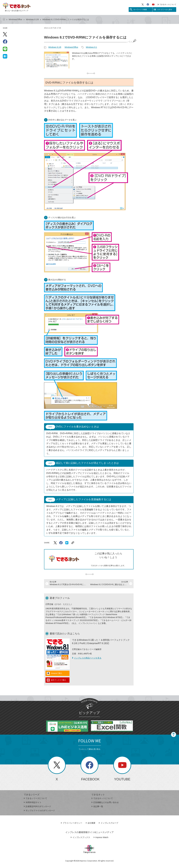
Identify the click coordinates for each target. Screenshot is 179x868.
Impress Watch (101, 837)
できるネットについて (167, 4)
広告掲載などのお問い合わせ (105, 802)
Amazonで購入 (57, 673)
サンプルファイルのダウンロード (39, 810)
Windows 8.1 (91, 47)
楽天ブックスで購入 (59, 680)
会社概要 (91, 823)
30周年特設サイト (33, 802)
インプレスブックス (80, 837)
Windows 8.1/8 (32, 19)
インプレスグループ (108, 823)
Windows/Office (15, 19)
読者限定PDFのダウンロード (37, 806)
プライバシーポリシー (72, 823)
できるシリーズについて (35, 798)
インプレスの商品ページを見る (87, 658)
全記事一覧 (97, 806)
